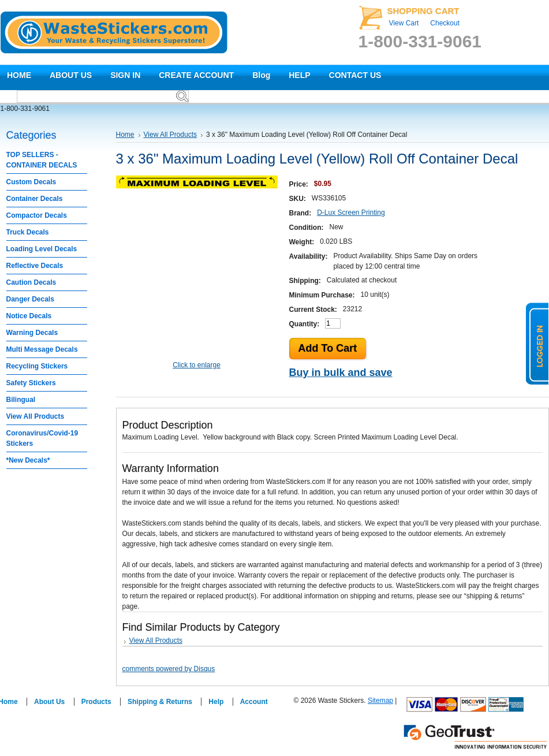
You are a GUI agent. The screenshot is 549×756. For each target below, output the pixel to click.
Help (216, 702)
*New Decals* (28, 460)
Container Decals (35, 199)
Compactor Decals (37, 215)
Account (254, 702)
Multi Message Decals (42, 349)
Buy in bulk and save (341, 373)
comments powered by (169, 669)
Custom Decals (31, 182)
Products (96, 702)
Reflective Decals (35, 266)
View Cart (404, 23)
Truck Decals (28, 232)
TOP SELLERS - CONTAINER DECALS (42, 160)
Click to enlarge (197, 365)
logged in (537, 344)
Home (125, 135)
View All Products (36, 416)
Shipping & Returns (160, 702)
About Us (49, 702)
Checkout (445, 23)
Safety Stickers (31, 383)
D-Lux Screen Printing (351, 213)
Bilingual (21, 400)
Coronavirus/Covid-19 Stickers (42, 438)
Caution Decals (31, 282)
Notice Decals (29, 316)
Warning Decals (32, 333)
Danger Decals (30, 299)
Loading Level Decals (42, 249)
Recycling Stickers (37, 366)
